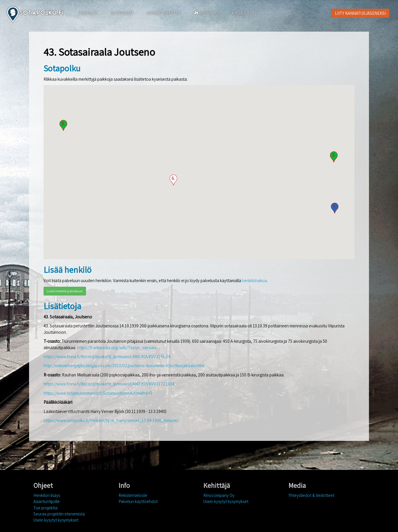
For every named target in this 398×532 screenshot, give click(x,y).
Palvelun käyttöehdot (138, 501)
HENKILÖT (88, 13)
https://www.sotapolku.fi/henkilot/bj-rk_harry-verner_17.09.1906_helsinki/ (111, 420)
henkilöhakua (254, 281)
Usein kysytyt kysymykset (56, 520)
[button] (335, 208)
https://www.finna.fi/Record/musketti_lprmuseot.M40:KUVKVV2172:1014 (109, 384)
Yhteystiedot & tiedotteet (311, 495)
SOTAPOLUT (122, 13)
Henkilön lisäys (47, 495)
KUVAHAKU (207, 13)
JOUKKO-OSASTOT (164, 13)
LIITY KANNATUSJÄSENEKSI (360, 13)
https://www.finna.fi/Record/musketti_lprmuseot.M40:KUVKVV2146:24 (107, 357)
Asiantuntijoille (47, 501)
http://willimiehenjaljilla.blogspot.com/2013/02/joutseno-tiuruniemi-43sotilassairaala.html (124, 366)
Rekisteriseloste (133, 495)
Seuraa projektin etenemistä (59, 514)
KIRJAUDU (241, 13)
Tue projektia (45, 508)
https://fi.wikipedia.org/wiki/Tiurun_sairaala (117, 348)
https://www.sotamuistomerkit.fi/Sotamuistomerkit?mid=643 (98, 393)
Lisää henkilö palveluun (65, 291)
